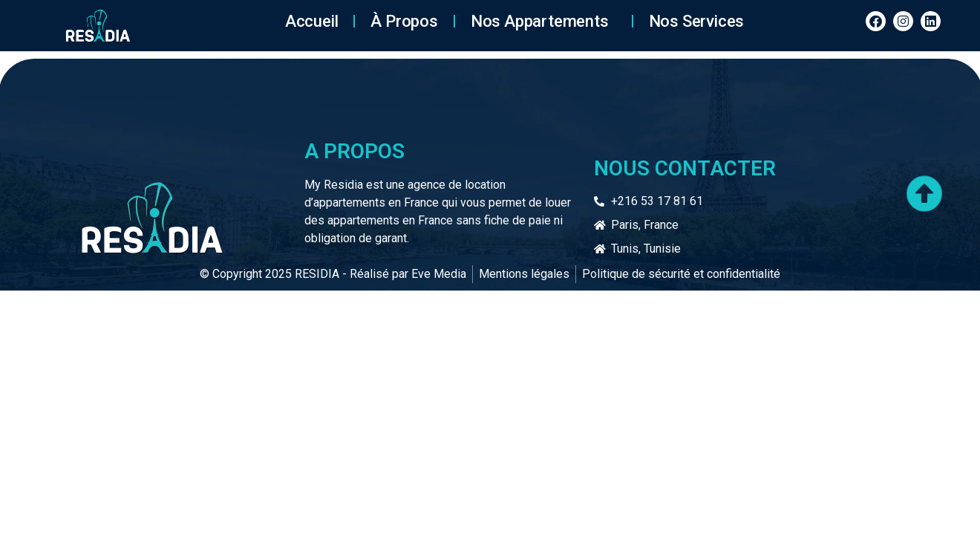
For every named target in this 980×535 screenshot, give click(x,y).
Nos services (697, 21)
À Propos (404, 21)
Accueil (312, 21)
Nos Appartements (543, 21)
